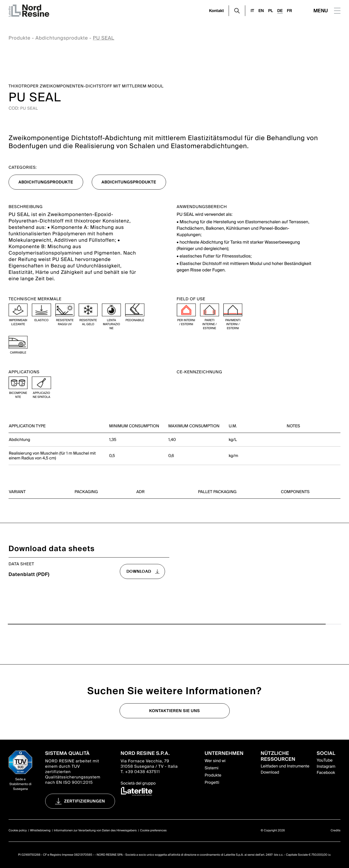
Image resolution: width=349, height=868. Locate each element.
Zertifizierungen (85, 801)
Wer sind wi (215, 761)
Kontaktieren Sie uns (175, 711)
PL (271, 11)
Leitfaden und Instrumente (285, 766)
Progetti (212, 782)
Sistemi (212, 768)
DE (280, 11)
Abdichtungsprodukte (62, 38)
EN (261, 11)
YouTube (325, 760)
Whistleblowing (40, 831)
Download (270, 772)
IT (252, 11)
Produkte (20, 38)
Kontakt (217, 11)
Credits (335, 831)
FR (289, 11)
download (139, 571)
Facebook (326, 773)
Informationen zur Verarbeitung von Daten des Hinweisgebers (95, 831)
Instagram (326, 766)
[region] (174, 432)
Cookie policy (18, 831)
